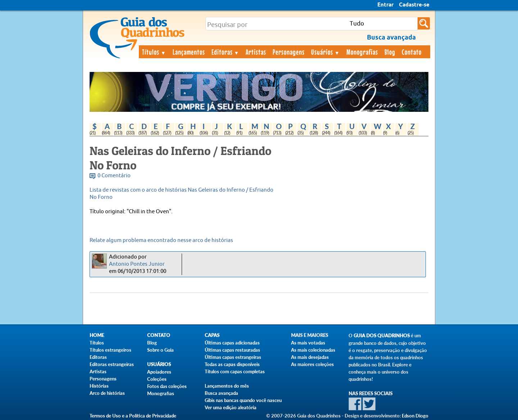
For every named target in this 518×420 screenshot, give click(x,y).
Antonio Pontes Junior (137, 264)
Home (97, 335)
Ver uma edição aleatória (231, 407)
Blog (390, 52)
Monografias (362, 52)
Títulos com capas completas (235, 371)
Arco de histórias (107, 393)
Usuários (326, 52)
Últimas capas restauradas (232, 350)
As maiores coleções (312, 364)
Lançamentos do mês (227, 386)
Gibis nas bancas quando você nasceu (243, 400)
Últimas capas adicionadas (232, 343)
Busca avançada (221, 393)
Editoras (226, 52)
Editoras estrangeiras (112, 364)
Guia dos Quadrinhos (382, 336)
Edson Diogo (415, 416)
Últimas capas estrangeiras (233, 357)
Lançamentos (189, 52)
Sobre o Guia (160, 350)
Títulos (154, 52)
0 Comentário (114, 176)
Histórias (99, 386)
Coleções (157, 379)
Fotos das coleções (167, 386)
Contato (412, 52)
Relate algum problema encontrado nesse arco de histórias (161, 240)
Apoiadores (159, 372)
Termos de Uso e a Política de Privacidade (133, 416)
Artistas (256, 52)
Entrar (385, 5)
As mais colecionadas (313, 350)
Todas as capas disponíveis (232, 364)
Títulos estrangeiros (110, 350)
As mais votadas (308, 343)
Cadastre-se (414, 5)
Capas (212, 335)
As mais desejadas (310, 357)
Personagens (289, 52)
